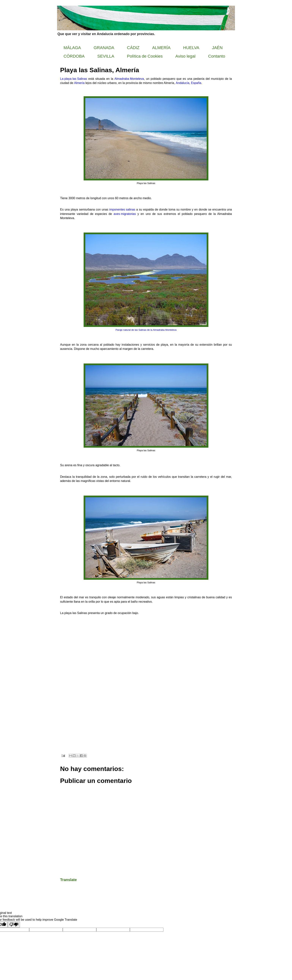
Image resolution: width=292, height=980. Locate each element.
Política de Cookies (145, 56)
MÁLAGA (72, 48)
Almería (79, 83)
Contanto (217, 56)
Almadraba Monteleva (129, 79)
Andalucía (182, 83)
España (196, 83)
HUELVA (191, 48)
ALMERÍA (161, 48)
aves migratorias (125, 214)
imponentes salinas (122, 210)
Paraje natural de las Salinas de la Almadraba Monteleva (146, 330)
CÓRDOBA (74, 56)
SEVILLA (106, 56)
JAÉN (217, 48)
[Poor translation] (14, 925)
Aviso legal (185, 56)
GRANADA (104, 48)
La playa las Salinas (74, 79)
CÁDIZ (133, 48)
